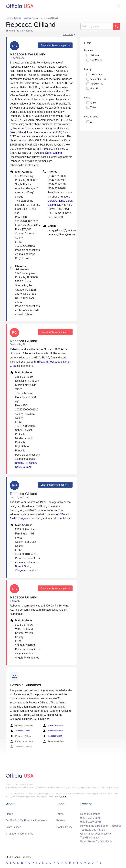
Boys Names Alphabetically (96, 842)
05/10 (91, 818)
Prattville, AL (96, 84)
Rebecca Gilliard (52, 731)
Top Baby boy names (92, 830)
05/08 (84, 822)
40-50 (93, 103)
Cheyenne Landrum (30, 518)
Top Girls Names (90, 838)
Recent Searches (90, 814)
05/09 (98, 818)
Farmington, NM (98, 79)
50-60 (93, 107)
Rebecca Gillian (52, 736)
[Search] (97, 26)
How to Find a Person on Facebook (101, 826)
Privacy (61, 821)
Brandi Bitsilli (23, 566)
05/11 (84, 818)
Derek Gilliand (61, 128)
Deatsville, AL (97, 74)
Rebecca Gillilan (20, 731)
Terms (60, 814)
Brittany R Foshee (47, 362)
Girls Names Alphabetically (96, 834)
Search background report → (55, 45)
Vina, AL (94, 88)
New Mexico (96, 60)
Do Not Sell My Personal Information (27, 821)
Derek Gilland (18, 132)
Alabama (94, 55)
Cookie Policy (64, 827)
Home (9, 814)
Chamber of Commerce (20, 834)
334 (92, 122)
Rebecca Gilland (52, 726)
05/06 (98, 822)
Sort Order (68, 35)
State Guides (14, 827)
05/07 (91, 822)
